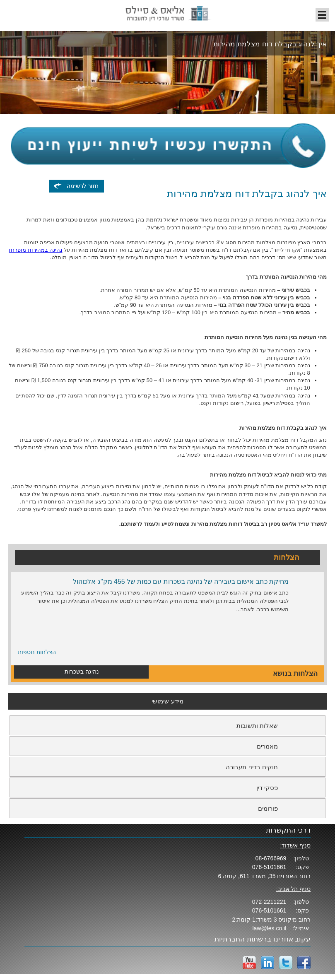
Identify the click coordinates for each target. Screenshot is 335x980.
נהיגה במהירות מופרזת (35, 250)
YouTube (249, 963)
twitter (286, 963)
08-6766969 (271, 858)
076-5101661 (269, 867)
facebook (304, 963)
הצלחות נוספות (37, 652)
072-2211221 (269, 902)
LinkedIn (268, 963)
